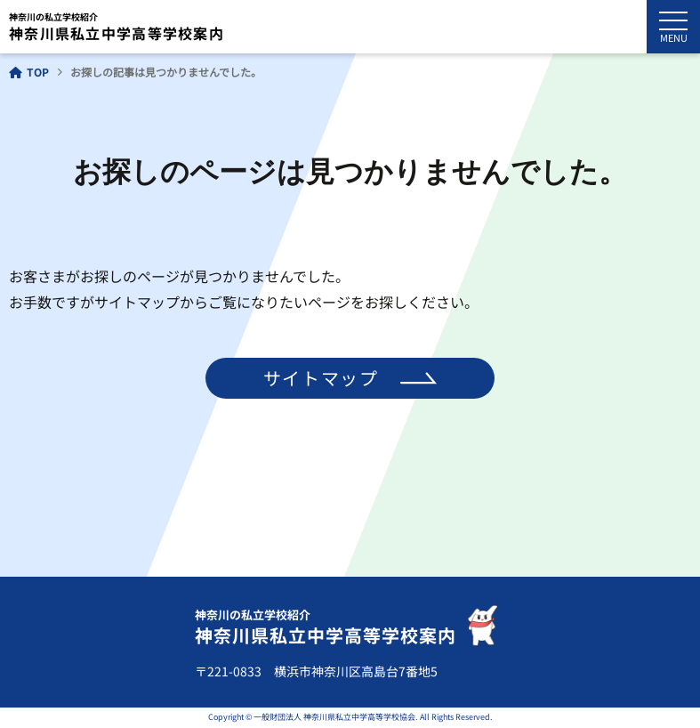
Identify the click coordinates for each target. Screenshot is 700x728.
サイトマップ (321, 378)
